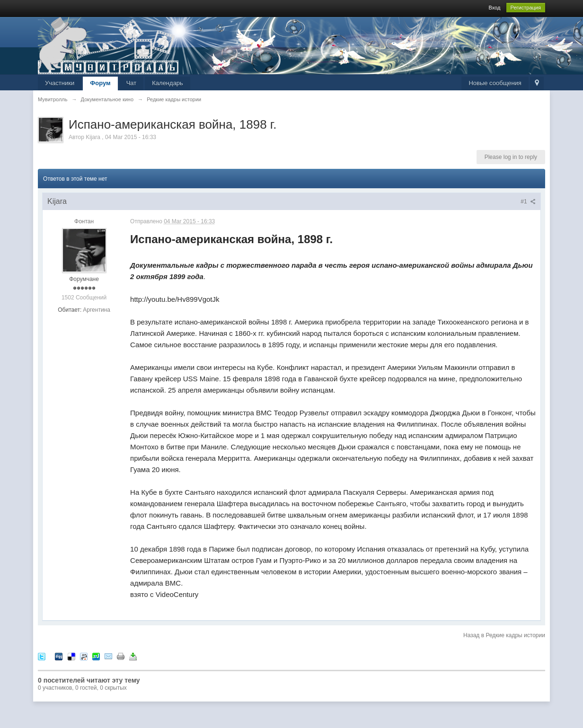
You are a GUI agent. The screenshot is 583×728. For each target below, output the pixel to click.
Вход (494, 8)
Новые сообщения (495, 83)
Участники (60, 83)
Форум (100, 83)
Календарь (168, 83)
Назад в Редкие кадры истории (504, 635)
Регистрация (526, 8)
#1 (528, 202)
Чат (132, 83)
